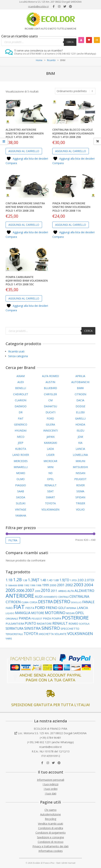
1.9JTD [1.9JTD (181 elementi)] (64, 580)
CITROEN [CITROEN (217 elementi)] (13, 602)
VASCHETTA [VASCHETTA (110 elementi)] (46, 634)
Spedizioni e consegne (50, 837)
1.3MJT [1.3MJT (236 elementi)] (34, 580)
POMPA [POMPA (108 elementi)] (56, 618)
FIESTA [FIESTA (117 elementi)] (30, 608)
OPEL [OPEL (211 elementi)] (80, 613)
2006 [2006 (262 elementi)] (20, 590)
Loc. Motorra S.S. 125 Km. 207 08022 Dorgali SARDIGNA (52, 733)
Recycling (50, 819)
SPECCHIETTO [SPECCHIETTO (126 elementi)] (70, 629)
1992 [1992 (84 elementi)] (27, 585)
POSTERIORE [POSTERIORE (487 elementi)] (75, 618)
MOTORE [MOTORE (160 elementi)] (38, 613)
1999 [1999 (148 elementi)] (45, 585)
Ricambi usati (16, 351)
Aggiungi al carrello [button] (24, 151)
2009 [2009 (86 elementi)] (38, 591)
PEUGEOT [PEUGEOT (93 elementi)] (37, 619)
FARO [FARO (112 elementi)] (9, 608)
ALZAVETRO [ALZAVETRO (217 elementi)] (84, 590)
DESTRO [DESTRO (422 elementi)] (62, 601)
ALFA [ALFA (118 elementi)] (71, 591)
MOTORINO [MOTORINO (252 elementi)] (55, 613)
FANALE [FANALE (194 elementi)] (88, 602)
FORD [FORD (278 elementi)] (40, 607)
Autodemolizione (50, 814)
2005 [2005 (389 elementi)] (11, 590)
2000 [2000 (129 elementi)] (53, 585)
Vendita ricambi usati (50, 824)
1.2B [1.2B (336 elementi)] (17, 580)
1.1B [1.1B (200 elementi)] (9, 580)
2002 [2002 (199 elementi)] (69, 585)
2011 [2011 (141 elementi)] (54, 591)
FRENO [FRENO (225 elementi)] (52, 608)
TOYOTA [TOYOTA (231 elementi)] (31, 634)
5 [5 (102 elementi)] (6, 585)
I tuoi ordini (51, 789)
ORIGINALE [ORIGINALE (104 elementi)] (12, 619)
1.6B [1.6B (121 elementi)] (56, 580)
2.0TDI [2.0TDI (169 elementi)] (89, 580)
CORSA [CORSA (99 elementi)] (33, 602)
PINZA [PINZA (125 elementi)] (47, 618)
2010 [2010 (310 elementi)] (45, 590)
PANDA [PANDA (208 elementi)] (25, 618)
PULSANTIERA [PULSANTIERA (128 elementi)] (15, 623)
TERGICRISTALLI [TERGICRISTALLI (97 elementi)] (14, 634)
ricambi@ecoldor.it (38, 6)
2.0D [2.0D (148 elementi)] (81, 580)
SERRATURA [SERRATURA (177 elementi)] (15, 628)
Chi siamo (50, 810)
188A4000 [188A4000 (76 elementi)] (12, 585)
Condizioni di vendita (51, 828)
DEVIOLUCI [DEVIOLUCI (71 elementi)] (76, 602)
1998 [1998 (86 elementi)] (39, 585)
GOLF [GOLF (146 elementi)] (62, 608)
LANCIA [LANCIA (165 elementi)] (83, 608)
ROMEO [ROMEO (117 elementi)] (73, 624)
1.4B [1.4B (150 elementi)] (43, 580)
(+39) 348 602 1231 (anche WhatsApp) (50, 742)
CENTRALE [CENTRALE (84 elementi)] (63, 597)
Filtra (13, 540)
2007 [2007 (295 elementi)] (30, 590)
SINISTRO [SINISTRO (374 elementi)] (51, 628)
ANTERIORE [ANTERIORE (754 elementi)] (20, 596)
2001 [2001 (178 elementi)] (61, 585)
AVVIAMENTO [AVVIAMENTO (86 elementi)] (50, 597)
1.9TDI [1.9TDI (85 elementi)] (73, 580)
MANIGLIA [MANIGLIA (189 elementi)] (23, 613)
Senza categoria (18, 356)
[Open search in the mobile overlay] (39, 42)
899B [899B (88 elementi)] (21, 585)
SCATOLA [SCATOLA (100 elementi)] (84, 624)
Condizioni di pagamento (51, 833)
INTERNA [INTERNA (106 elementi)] (71, 608)
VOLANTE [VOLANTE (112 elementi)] (60, 634)
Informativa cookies (51, 851)
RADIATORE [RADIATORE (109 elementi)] (44, 624)
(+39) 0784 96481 (50, 738)
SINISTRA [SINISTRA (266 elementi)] (32, 628)
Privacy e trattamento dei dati (50, 846)
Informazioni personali (51, 780)
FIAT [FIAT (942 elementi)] (19, 607)
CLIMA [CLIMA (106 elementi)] (25, 602)
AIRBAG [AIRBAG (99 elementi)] (62, 591)
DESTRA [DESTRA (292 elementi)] (45, 602)
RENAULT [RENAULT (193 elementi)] (60, 623)
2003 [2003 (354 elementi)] (78, 585)
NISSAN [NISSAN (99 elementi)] (70, 613)
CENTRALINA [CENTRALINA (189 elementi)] (79, 596)
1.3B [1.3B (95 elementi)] (25, 580)
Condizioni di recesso (51, 842)
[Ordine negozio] (75, 91)
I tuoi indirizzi (50, 784)
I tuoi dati (51, 793)
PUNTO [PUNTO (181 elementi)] (30, 623)
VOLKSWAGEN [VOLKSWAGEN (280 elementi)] (80, 633)
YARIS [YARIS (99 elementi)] (9, 639)
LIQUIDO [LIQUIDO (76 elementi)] (10, 613)
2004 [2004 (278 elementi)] (89, 585)
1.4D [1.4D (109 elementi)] (50, 580)
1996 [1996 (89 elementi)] (33, 585)
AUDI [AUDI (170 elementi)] (39, 596)
